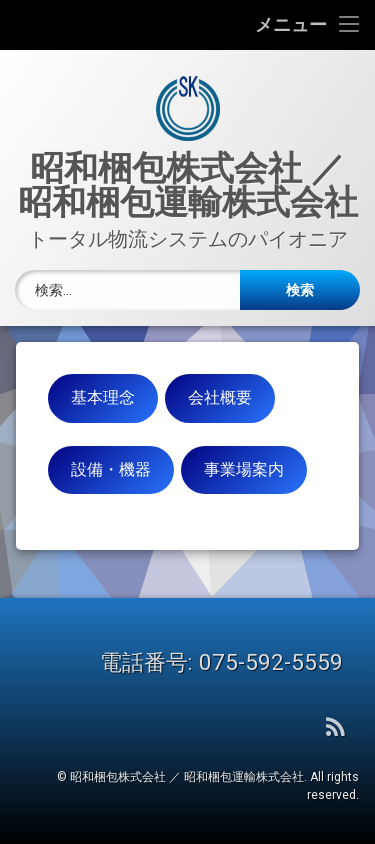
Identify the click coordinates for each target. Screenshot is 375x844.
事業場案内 (244, 469)
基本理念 (103, 397)
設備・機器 (111, 469)
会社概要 (220, 397)
